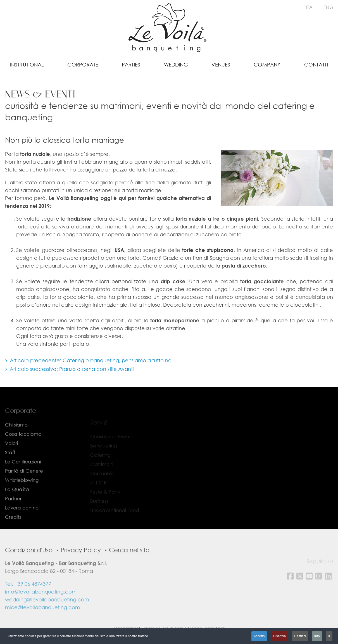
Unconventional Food (115, 513)
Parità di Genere (24, 480)
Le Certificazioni (23, 471)
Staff (10, 462)
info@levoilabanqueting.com (41, 601)
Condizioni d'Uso (29, 560)
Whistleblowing (22, 490)
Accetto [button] (259, 636)
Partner (13, 508)
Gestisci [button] (300, 636)
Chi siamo (16, 434)
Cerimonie (102, 476)
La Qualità (17, 499)
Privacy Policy (81, 560)
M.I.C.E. (99, 486)
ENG (328, 7)
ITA (309, 7)
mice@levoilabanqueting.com (42, 617)
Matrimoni (102, 467)
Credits (13, 527)
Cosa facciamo (23, 444)
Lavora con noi (22, 517)
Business (99, 504)
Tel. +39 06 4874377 (28, 593)
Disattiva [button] (279, 636)
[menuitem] (27, 64)
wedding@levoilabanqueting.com (47, 609)
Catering (100, 458)
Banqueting (103, 449)
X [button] (329, 636)
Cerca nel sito (129, 560)
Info (317, 636)
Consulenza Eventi (111, 439)
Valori (11, 453)
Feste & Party (105, 495)
